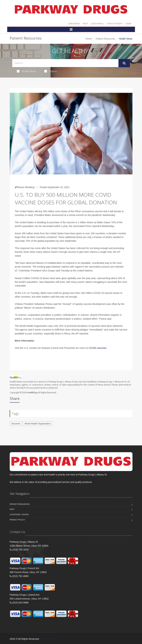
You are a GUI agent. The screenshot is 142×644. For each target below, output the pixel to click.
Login (128, 24)
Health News (27, 71)
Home (89, 39)
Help (85, 24)
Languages (74, 24)
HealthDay (32, 393)
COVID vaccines (98, 348)
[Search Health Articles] (65, 63)
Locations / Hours (19, 514)
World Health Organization (38, 424)
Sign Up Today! (115, 24)
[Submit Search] (124, 63)
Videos (51, 71)
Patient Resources (105, 39)
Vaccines (16, 424)
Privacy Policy (17, 520)
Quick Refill (97, 24)
